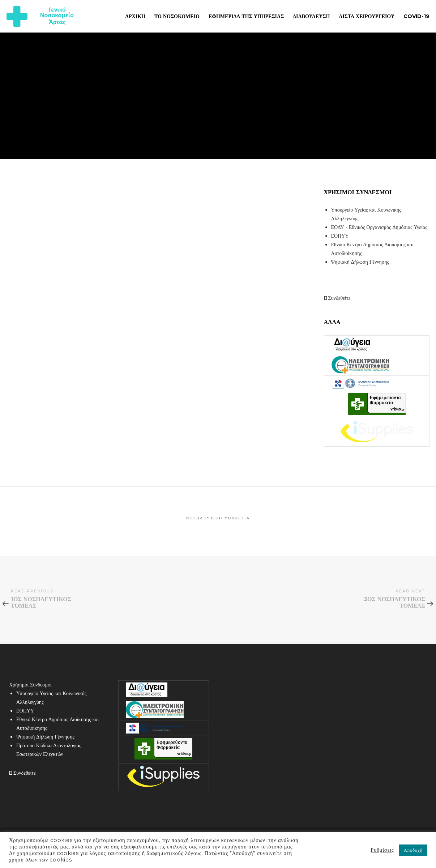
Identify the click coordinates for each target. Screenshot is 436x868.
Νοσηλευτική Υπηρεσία (218, 518)
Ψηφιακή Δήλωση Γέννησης (360, 262)
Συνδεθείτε (337, 298)
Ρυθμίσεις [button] (382, 850)
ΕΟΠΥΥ (340, 236)
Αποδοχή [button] (413, 850)
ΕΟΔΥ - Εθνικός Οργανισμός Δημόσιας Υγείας (379, 227)
